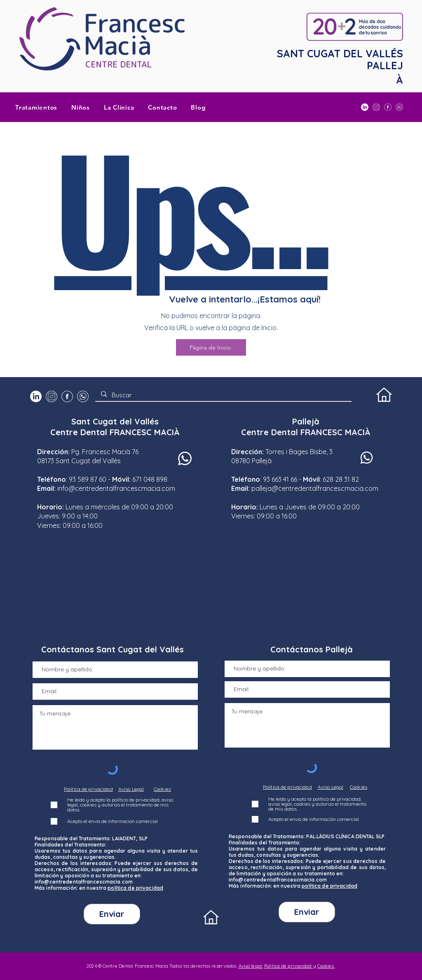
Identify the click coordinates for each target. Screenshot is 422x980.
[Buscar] (223, 395)
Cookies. (326, 966)
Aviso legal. (251, 966)
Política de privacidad (289, 966)
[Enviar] (112, 914)
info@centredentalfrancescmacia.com (116, 488)
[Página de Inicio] (211, 347)
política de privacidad (135, 888)
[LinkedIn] (365, 107)
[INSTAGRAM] (376, 107)
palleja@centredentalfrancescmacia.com (315, 488)
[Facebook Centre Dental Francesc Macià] (388, 107)
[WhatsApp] (399, 107)
